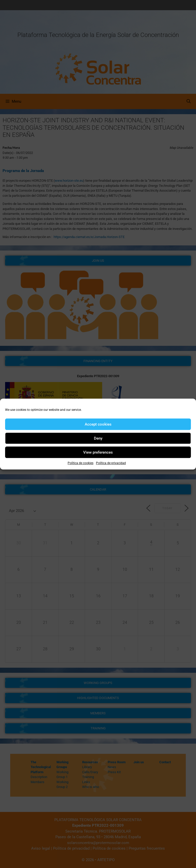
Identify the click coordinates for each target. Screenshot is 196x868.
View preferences (98, 452)
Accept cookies (98, 424)
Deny (98, 438)
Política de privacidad (111, 463)
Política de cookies (81, 463)
